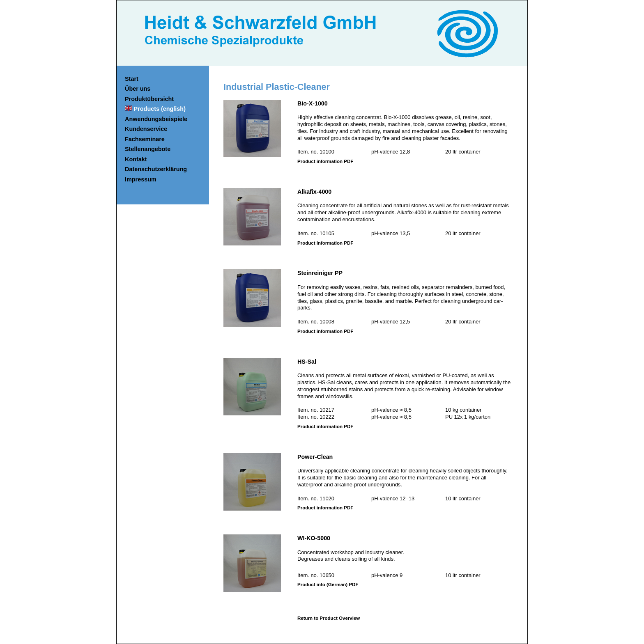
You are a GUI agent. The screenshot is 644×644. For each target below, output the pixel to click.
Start (132, 79)
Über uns (138, 89)
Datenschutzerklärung (156, 169)
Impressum (141, 179)
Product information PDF (325, 161)
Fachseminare (145, 139)
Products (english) (160, 109)
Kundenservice (146, 129)
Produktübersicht (149, 99)
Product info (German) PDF (328, 584)
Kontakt (136, 159)
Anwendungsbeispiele (156, 119)
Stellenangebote (148, 149)
